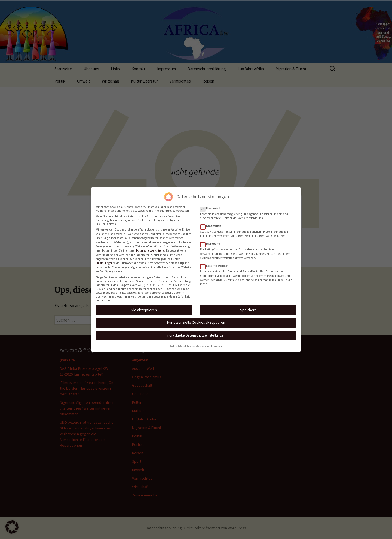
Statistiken (212, 224)
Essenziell (212, 206)
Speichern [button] (248, 308)
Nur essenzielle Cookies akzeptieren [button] (196, 320)
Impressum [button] (217, 344)
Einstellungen (104, 261)
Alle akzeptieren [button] (144, 308)
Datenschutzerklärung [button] (198, 344)
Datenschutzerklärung (150, 248)
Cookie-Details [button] (177, 344)
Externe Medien (216, 264)
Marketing (212, 241)
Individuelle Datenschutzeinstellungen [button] (196, 333)
